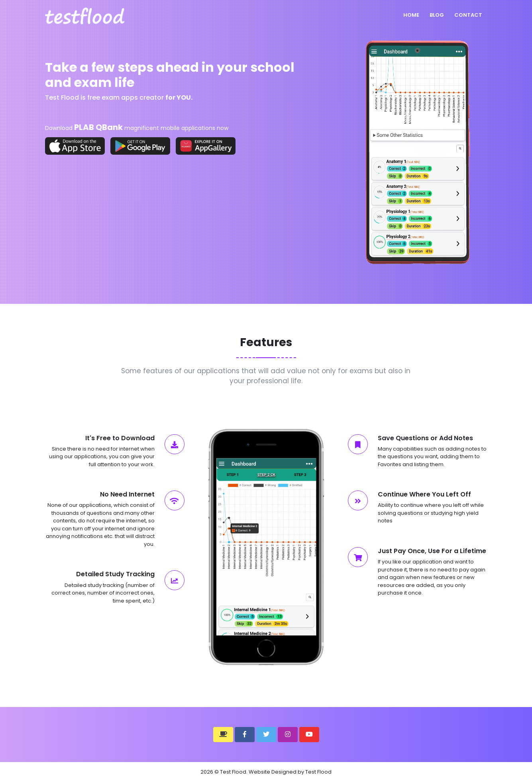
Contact (468, 15)
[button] (223, 735)
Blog (437, 15)
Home (411, 15)
